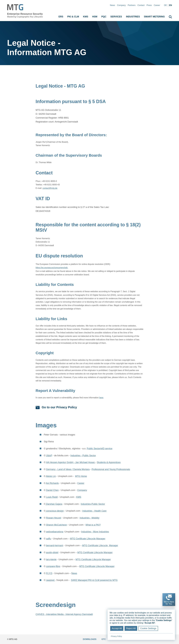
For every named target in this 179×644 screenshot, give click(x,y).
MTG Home (81, 476)
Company (121, 5)
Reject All (131, 628)
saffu (49, 539)
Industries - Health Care (94, 511)
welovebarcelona (55, 532)
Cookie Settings (148, 628)
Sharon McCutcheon (56, 525)
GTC (104, 639)
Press (149, 5)
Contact (141, 5)
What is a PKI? (93, 525)
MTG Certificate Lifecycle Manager (88, 539)
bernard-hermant (55, 546)
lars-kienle (51, 559)
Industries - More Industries (95, 532)
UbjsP (49, 456)
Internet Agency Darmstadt (79, 614)
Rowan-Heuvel (54, 518)
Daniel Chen (52, 490)
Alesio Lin (51, 476)
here (101, 398)
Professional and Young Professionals (111, 469)
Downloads (90, 639)
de (166, 5)
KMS (79, 497)
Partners (132, 5)
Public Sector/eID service (99, 449)
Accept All (117, 628)
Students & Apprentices (109, 462)
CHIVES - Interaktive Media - (51, 614)
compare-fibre (53, 566)
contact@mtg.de (50, 188)
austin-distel (52, 552)
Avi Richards (52, 483)
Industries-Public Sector (93, 504)
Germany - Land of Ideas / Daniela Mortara (68, 469)
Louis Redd (52, 497)
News (113, 5)
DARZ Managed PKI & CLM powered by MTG (94, 580)
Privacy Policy (116, 636)
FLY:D (49, 573)
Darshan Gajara (54, 504)
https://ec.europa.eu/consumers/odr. (52, 268)
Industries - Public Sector (83, 456)
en (170, 5)
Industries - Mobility (89, 518)
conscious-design (55, 511)
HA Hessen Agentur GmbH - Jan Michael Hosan (71, 462)
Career (157, 5)
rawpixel (51, 580)
